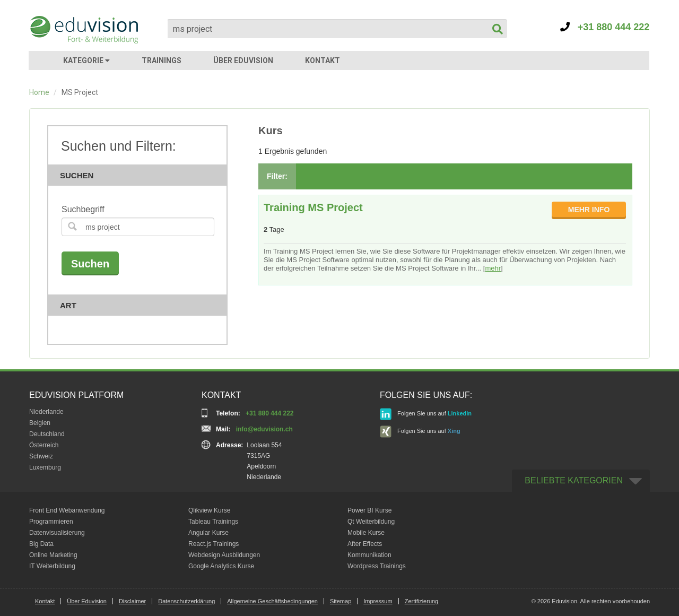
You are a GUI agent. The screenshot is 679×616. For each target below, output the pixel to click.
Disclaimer (132, 601)
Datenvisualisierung (57, 533)
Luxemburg (45, 467)
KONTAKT (323, 60)
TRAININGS (162, 60)
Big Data (41, 544)
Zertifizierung (422, 601)
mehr (493, 268)
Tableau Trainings (213, 522)
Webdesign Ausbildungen (224, 555)
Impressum (378, 601)
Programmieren (51, 522)
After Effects (365, 544)
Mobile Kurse (366, 533)
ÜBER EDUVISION (243, 60)
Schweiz (41, 456)
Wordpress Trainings (377, 566)
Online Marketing (53, 555)
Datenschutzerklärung (186, 601)
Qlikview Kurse (209, 510)
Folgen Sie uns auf (426, 414)
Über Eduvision (87, 601)
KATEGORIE (86, 60)
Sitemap (341, 601)
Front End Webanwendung (67, 510)
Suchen (141, 175)
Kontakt (45, 601)
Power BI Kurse (369, 510)
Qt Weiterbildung (371, 522)
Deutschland (47, 434)
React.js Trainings (214, 544)
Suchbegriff (83, 209)
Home (39, 92)
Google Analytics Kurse (221, 566)
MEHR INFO (589, 210)
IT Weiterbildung (52, 566)
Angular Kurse (208, 533)
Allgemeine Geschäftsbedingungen (272, 601)
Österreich (44, 445)
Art (141, 305)
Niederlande (46, 412)
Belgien (40, 423)
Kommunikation (369, 555)
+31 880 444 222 (605, 27)
